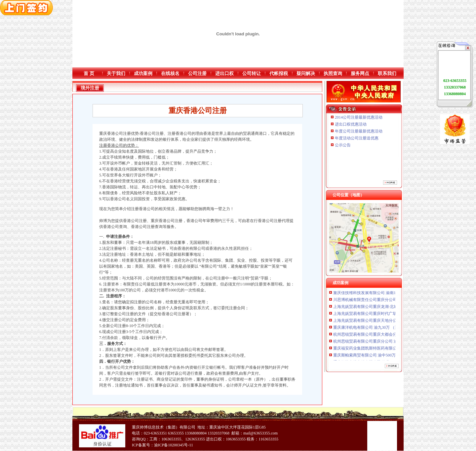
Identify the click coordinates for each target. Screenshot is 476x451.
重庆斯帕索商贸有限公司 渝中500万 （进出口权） (377, 357)
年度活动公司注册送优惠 (357, 138)
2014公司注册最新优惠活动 (359, 117)
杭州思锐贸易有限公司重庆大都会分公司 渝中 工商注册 (382, 336)
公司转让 (252, 74)
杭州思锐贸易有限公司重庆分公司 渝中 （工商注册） (380, 343)
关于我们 (116, 74)
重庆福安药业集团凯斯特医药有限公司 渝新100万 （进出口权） (389, 350)
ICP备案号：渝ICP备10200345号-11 (162, 445)
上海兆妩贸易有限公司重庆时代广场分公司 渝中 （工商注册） (388, 315)
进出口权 (224, 74)
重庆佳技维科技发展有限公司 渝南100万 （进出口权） (381, 294)
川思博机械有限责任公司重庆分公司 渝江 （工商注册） (382, 301)
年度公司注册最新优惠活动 (359, 131)
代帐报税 (279, 74)
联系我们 (387, 74)
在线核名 (170, 74)
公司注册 (197, 74)
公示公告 (343, 145)
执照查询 (333, 74)
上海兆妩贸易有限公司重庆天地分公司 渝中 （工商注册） (384, 322)
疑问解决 (306, 74)
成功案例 (143, 74)
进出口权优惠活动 (351, 124)
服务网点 (360, 74)
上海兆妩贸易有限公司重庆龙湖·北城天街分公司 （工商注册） (388, 308)
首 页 (89, 74)
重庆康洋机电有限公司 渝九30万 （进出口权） (374, 329)
